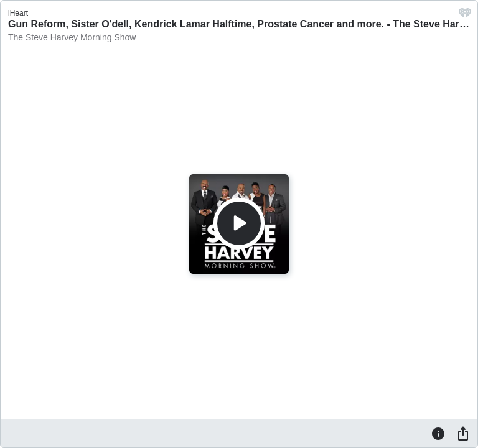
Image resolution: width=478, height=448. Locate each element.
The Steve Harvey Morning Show (72, 37)
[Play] (239, 223)
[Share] (463, 433)
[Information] (438, 433)
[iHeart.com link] (465, 16)
